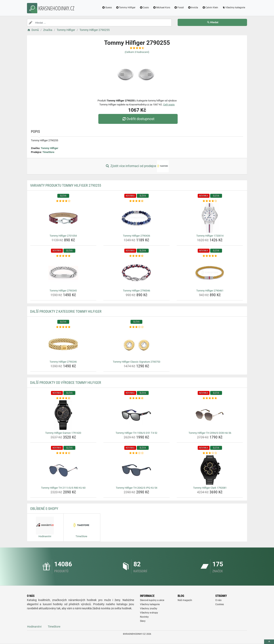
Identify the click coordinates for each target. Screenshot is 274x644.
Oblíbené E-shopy (44, 509)
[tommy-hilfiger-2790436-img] (137, 218)
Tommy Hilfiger (126, 8)
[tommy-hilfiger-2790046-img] (137, 273)
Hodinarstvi (34, 627)
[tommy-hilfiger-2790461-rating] (210, 256)
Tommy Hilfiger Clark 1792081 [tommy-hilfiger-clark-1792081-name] (210, 488)
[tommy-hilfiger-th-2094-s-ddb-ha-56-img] (210, 415)
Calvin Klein (210, 8)
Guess (107, 8)
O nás (218, 600)
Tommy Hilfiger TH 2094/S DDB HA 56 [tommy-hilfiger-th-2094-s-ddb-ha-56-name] (210, 433)
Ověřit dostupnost (138, 119)
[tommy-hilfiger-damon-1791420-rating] (63, 398)
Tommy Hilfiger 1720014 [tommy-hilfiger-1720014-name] (210, 236)
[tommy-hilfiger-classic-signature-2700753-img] (137, 344)
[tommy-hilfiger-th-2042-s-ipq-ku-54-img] (137, 470)
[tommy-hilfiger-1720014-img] (210, 218)
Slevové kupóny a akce (152, 600)
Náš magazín (185, 600)
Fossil (179, 8)
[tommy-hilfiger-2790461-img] (210, 273)
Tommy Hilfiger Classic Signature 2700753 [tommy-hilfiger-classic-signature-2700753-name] (137, 362)
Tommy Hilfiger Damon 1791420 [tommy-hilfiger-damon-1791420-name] (63, 433)
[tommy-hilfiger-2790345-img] (63, 273)
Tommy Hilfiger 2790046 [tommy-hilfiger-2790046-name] (137, 291)
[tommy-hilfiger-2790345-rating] (63, 256)
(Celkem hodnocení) (137, 52)
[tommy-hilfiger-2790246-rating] (63, 327)
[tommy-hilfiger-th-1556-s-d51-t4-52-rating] (137, 398)
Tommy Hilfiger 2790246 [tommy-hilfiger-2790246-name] (63, 362)
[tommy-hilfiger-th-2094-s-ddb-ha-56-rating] (210, 398)
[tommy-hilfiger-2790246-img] (63, 344)
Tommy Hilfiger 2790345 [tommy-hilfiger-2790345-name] (63, 291)
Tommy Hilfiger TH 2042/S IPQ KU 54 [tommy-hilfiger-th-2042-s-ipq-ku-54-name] (137, 488)
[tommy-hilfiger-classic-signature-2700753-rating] (137, 327)
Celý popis (169, 105)
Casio (144, 8)
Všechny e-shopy (149, 613)
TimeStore (48, 152)
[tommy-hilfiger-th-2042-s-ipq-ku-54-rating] (137, 453)
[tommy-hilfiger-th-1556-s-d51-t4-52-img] (137, 415)
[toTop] (269, 642)
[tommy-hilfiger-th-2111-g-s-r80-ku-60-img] (63, 470)
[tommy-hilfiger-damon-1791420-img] (63, 415)
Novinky (144, 617)
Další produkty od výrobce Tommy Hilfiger (66, 383)
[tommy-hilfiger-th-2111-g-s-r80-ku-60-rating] (63, 453)
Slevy (143, 621)
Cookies (220, 604)
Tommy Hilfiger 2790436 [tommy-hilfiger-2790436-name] (137, 236)
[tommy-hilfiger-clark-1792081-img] (210, 470)
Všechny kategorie (234, 8)
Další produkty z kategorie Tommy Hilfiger (66, 311)
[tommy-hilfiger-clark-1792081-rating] (210, 453)
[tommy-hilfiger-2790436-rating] (137, 201)
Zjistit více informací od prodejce (137, 166)
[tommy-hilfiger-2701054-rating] (63, 201)
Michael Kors (161, 8)
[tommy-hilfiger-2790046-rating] (137, 256)
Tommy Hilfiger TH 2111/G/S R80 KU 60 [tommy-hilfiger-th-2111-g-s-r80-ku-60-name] (63, 488)
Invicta (193, 8)
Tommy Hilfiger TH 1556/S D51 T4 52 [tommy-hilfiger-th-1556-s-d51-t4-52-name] (136, 433)
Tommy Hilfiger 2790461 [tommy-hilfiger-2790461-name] (210, 291)
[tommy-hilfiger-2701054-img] (63, 218)
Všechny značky (149, 609)
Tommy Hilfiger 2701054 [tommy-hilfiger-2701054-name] (63, 236)
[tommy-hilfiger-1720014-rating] (210, 201)
